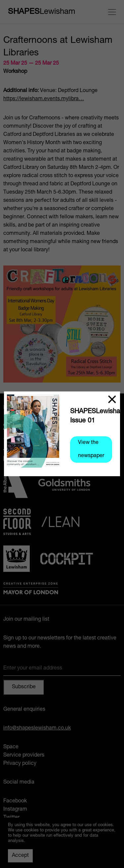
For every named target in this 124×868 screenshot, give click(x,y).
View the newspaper (91, 449)
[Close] (112, 399)
